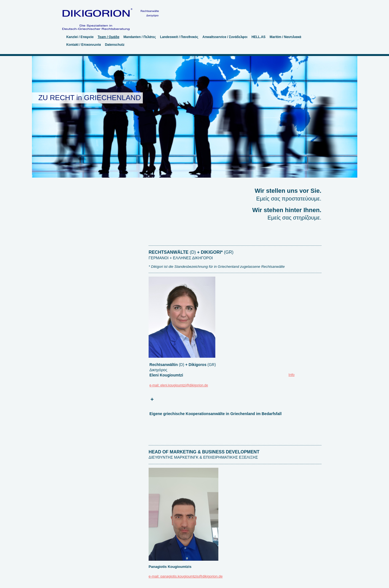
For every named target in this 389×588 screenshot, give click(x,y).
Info (292, 375)
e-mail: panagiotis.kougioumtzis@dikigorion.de (186, 576)
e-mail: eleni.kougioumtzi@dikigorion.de (179, 385)
